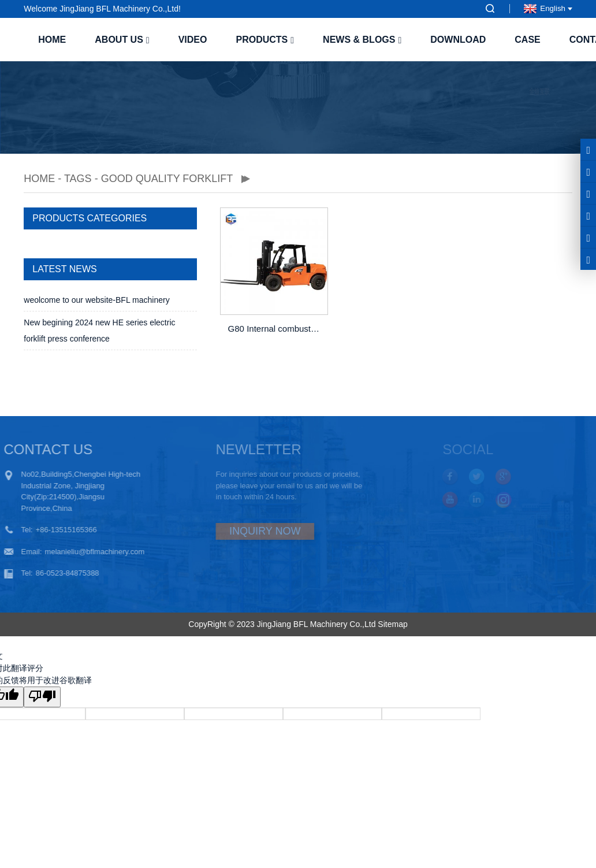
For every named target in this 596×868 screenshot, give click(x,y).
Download (458, 40)
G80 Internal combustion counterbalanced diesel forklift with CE (275, 329)
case (527, 40)
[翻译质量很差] (42, 697)
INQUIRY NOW (249, 531)
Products (265, 40)
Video (193, 40)
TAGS (78, 179)
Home (52, 40)
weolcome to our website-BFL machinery (96, 300)
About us (122, 40)
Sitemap (392, 624)
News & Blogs (362, 40)
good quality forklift (167, 179)
